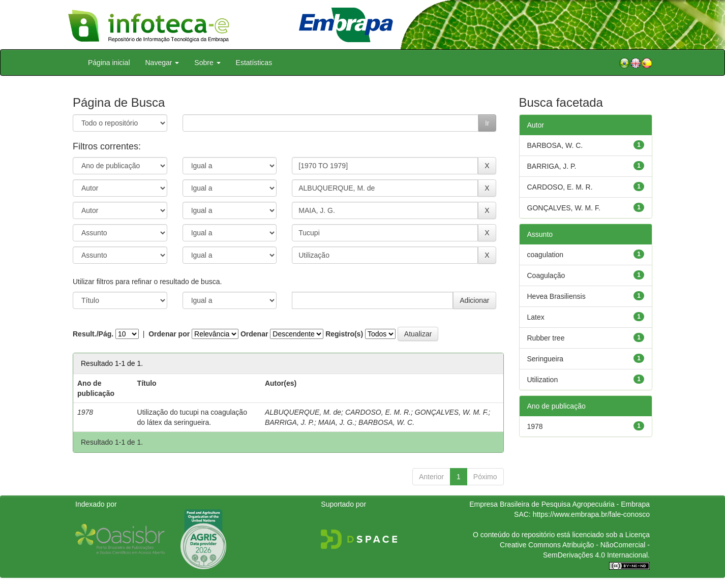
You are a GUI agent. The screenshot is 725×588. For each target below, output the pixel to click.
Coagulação (546, 275)
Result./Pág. (93, 334)
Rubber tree (546, 338)
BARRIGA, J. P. (290, 422)
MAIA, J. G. (337, 422)
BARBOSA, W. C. (386, 422)
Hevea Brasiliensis (556, 296)
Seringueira (546, 359)
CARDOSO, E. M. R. (378, 412)
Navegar (162, 63)
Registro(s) (344, 334)
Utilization (543, 380)
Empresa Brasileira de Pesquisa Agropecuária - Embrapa (560, 504)
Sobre (207, 63)
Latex (536, 317)
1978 (535, 426)
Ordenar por (169, 334)
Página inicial (109, 63)
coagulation (546, 255)
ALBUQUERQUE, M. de (303, 412)
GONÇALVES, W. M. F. (452, 412)
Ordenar (254, 334)
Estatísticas (254, 63)
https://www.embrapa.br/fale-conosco (591, 514)
